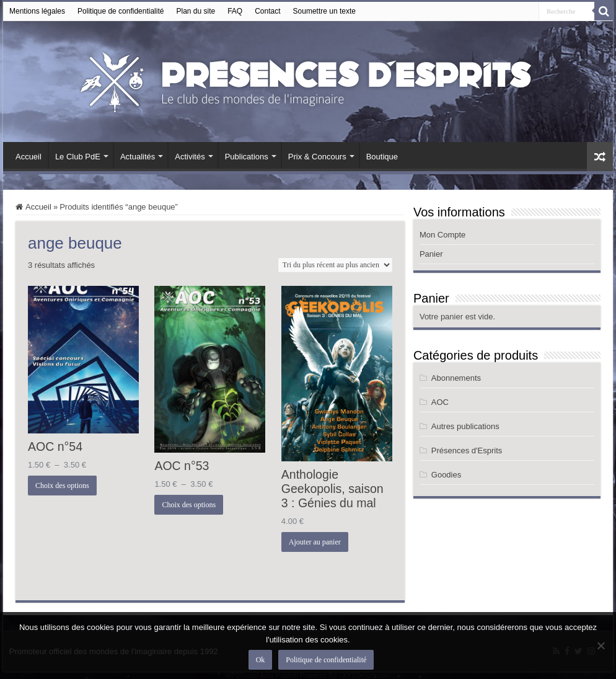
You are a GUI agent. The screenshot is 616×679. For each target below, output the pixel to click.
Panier (431, 254)
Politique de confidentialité (121, 11)
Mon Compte (442, 235)
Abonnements (456, 378)
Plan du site (196, 11)
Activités (190, 157)
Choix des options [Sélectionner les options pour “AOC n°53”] (189, 505)
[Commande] (335, 265)
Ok (261, 660)
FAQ (235, 11)
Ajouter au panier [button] (315, 542)
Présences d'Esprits (467, 450)
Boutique (382, 157)
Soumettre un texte (324, 11)
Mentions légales (37, 11)
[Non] (601, 646)
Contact (267, 11)
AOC (440, 402)
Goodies (446, 475)
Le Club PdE (78, 157)
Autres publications (465, 426)
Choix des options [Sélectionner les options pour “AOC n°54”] (62, 486)
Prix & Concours (317, 157)
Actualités (138, 157)
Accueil (29, 157)
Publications (247, 157)
